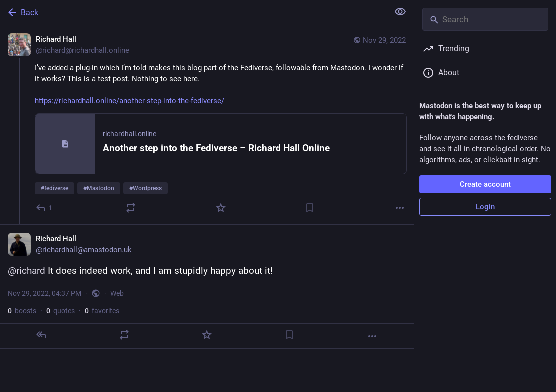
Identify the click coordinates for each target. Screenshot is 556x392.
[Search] (485, 19)
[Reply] (45, 208)
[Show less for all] (400, 12)
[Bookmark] (310, 208)
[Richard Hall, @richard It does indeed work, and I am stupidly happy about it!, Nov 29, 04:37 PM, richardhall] (207, 287)
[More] (400, 208)
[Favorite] (221, 208)
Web (117, 293)
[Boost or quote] (131, 208)
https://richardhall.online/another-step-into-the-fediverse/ (130, 101)
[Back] (193, 12)
